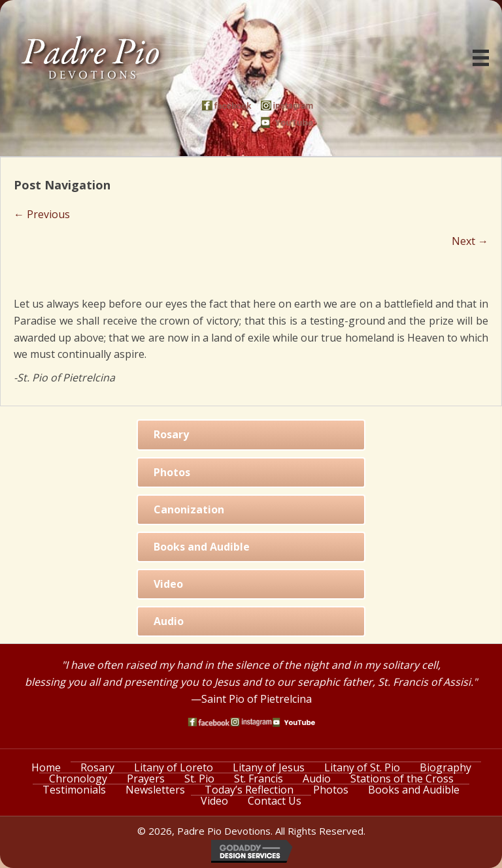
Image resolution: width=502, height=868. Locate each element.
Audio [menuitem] (317, 779)
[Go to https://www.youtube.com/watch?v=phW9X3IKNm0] (287, 122)
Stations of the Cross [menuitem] (402, 779)
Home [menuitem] (46, 767)
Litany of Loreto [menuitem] (174, 767)
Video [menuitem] (214, 801)
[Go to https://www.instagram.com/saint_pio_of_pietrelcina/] (287, 105)
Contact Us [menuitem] (275, 801)
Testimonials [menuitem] (74, 790)
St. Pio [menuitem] (199, 779)
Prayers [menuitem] (146, 779)
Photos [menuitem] (331, 790)
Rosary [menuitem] (97, 767)
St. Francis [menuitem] (259, 779)
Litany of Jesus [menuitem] (269, 767)
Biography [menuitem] (445, 767)
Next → (470, 241)
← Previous (42, 214)
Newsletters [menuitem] (155, 790)
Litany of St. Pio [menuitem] (362, 767)
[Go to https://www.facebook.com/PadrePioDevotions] (228, 105)
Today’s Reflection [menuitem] (249, 790)
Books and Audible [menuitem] (414, 790)
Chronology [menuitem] (78, 779)
